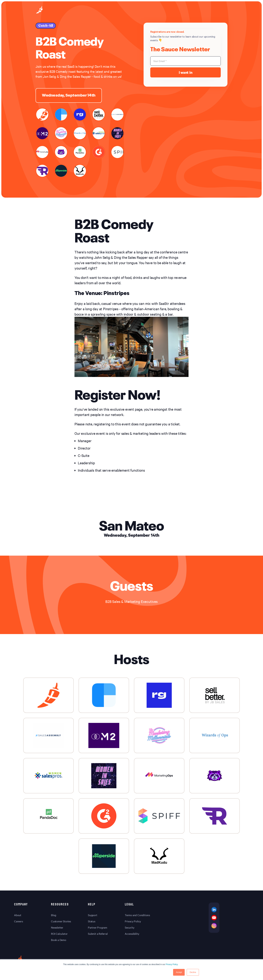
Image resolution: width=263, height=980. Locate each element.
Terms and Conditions (137, 915)
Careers (19, 921)
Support (93, 915)
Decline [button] (193, 972)
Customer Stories (61, 921)
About (18, 915)
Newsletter (57, 927)
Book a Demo (59, 940)
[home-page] (39, 10)
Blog (54, 915)
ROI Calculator (59, 934)
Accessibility (132, 934)
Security (129, 927)
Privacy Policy (172, 964)
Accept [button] (179, 972)
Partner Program (98, 927)
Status (92, 921)
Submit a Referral (98, 934)
